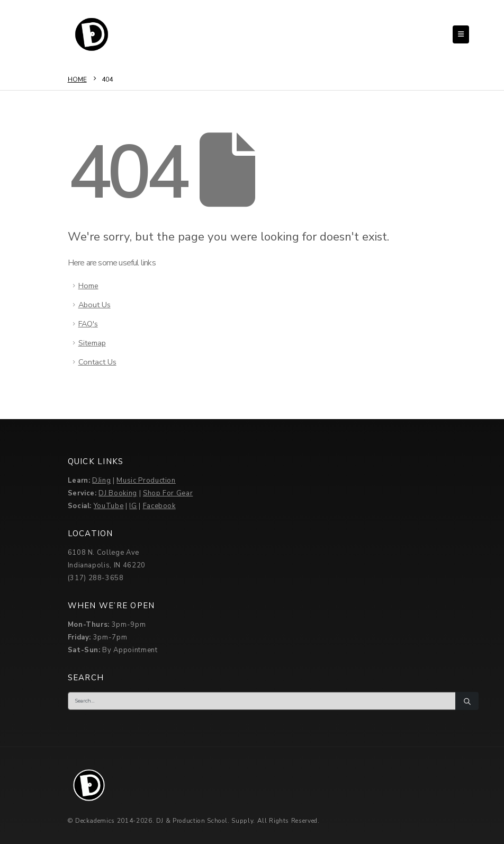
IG (133, 506)
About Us (94, 305)
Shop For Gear (168, 493)
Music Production (146, 481)
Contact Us (97, 362)
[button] (461, 34)
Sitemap (92, 343)
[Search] (467, 701)
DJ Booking (118, 493)
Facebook (159, 506)
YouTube (109, 506)
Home (88, 286)
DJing (101, 481)
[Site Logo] (92, 34)
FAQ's (88, 324)
